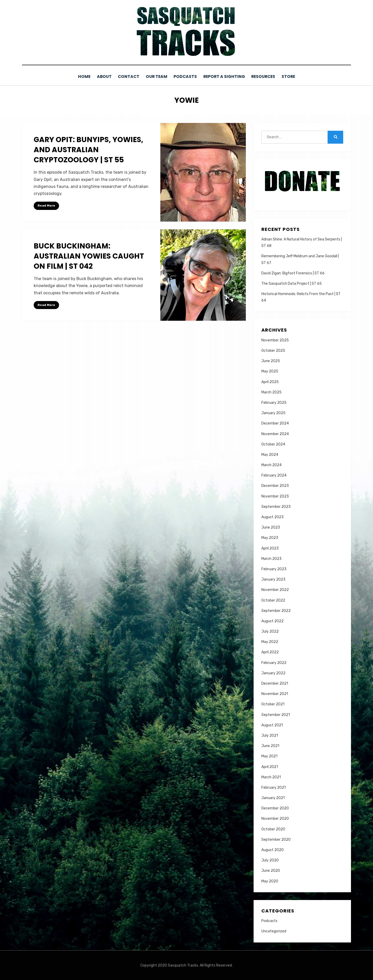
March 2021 (271, 777)
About (100, 76)
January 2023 (273, 579)
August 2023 (272, 517)
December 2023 (275, 485)
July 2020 (270, 860)
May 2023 (270, 537)
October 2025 (273, 350)
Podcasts (186, 76)
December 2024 (275, 423)
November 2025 (275, 340)
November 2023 (275, 496)
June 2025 (271, 361)
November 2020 (275, 818)
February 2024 (274, 475)
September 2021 (276, 714)
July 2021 (270, 735)
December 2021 (275, 683)
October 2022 (273, 600)
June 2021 (270, 746)
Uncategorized (274, 931)
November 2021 (275, 694)
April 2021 (270, 766)
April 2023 (270, 548)
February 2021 (274, 787)
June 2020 (271, 870)
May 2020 (270, 881)
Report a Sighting (226, 76)
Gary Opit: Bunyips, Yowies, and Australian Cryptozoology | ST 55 (88, 149)
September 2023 (276, 506)
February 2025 (274, 402)
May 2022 (270, 642)
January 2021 (273, 798)
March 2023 (271, 558)
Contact (126, 76)
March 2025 (271, 392)
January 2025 (273, 413)
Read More (46, 205)
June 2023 (271, 527)
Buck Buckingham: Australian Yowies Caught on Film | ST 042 (89, 256)
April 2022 (270, 652)
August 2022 (272, 621)
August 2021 (272, 725)
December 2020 (275, 808)
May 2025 (270, 371)
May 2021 (269, 756)
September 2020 (276, 839)
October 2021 (273, 704)
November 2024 (275, 433)
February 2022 (274, 662)
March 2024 (271, 465)
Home (79, 76)
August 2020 (272, 850)
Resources (267, 76)
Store (294, 76)
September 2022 (276, 610)
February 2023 (274, 569)
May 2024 (270, 454)
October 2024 (273, 444)
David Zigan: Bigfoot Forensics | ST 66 (293, 273)
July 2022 (270, 631)
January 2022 (273, 673)
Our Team (156, 76)
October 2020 (273, 829)
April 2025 (270, 381)
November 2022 (275, 590)
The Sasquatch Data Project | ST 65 (292, 283)
